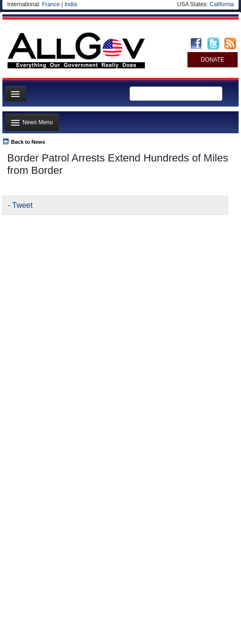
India (71, 4)
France (51, 4)
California (222, 4)
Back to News (28, 142)
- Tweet (20, 205)
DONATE (213, 60)
